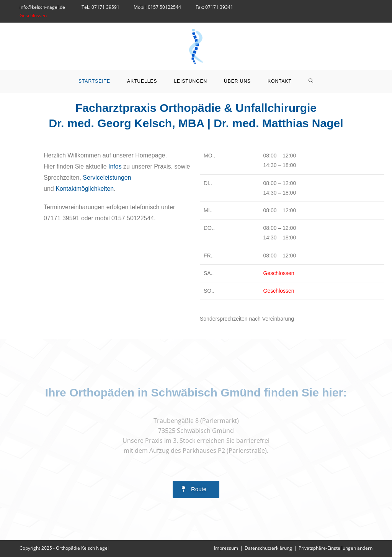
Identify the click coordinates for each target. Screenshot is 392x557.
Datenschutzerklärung (268, 548)
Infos (115, 166)
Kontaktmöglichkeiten (85, 189)
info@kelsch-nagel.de (43, 7)
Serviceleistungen (107, 178)
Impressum (226, 548)
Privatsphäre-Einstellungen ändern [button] (336, 548)
